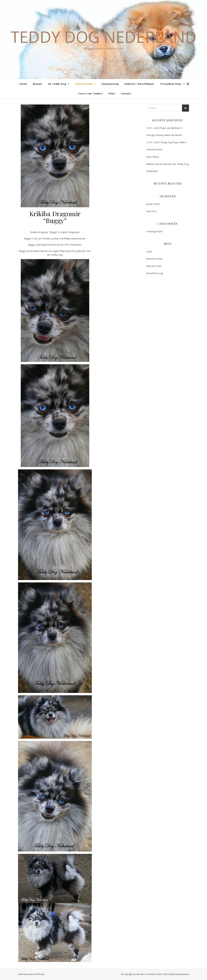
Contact (126, 93)
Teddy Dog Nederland (104, 37)
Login (149, 251)
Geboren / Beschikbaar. (140, 84)
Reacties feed (154, 266)
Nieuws (38, 84)
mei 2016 (151, 211)
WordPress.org (155, 273)
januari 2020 (153, 204)
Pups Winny (153, 157)
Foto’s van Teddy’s (91, 93)
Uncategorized (154, 231)
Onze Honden (84, 84)
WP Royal (40, 974)
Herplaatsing (110, 84)
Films (112, 93)
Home (23, 84)
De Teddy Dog (57, 84)
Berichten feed (154, 259)
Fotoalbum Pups (171, 84)
